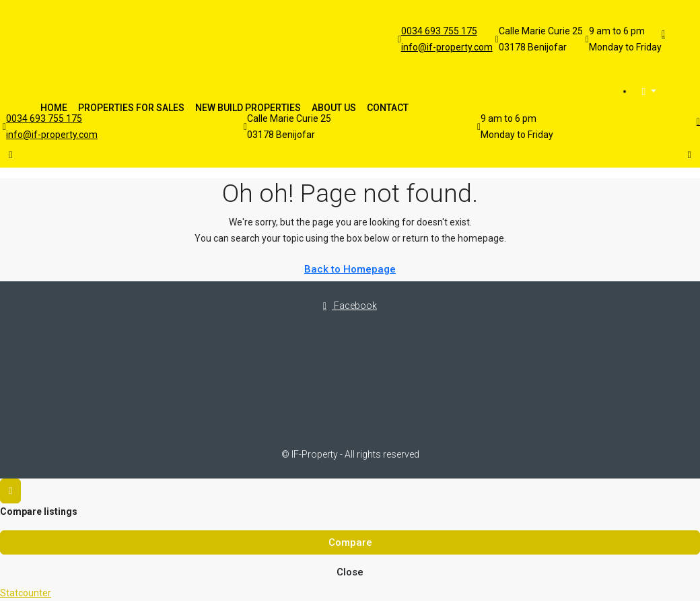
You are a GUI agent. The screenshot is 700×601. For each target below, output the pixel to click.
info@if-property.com (447, 47)
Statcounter (26, 593)
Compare (350, 542)
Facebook (350, 306)
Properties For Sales (131, 108)
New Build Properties (248, 108)
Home (54, 108)
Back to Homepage (350, 269)
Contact (388, 108)
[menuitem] (649, 92)
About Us (334, 108)
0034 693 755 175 (439, 31)
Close (350, 572)
